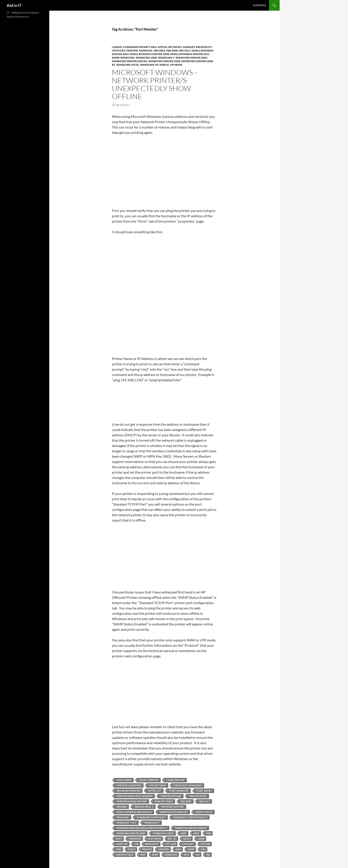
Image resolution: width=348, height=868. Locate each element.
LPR (136, 844)
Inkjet (187, 839)
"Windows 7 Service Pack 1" (190, 817)
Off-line (170, 844)
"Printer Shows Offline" (132, 801)
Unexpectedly (125, 855)
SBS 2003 (159, 50)
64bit (196, 833)
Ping (119, 849)
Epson (163, 47)
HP (170, 47)
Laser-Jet (122, 844)
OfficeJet (119, 50)
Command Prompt (136, 47)
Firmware (135, 839)
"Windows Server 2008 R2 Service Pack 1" (142, 828)
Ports (132, 849)
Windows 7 (166, 58)
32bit (184, 833)
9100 (208, 833)
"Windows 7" (152, 823)
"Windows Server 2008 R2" (191, 828)
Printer (132, 50)
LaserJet (189, 47)
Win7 (155, 855)
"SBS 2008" (186, 801)
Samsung (146, 50)
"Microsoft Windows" (188, 785)
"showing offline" (172, 807)
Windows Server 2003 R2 (130, 61)
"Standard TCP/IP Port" (151, 817)
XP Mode (176, 65)
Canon (117, 47)
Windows (128, 58)
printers (164, 849)
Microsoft (204, 47)
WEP (143, 855)
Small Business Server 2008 (149, 54)
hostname (154, 839)
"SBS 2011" (204, 801)
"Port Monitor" (179, 791)
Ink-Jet (172, 839)
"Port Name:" (204, 791)
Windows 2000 (146, 58)
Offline (205, 844)
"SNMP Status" (204, 812)
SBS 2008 (172, 50)
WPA (186, 855)
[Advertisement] (164, 172)
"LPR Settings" (157, 785)
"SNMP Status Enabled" (174, 812)
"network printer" (128, 791)
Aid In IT (14, 5)
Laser (201, 839)
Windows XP (149, 65)
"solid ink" (123, 817)
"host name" (124, 780)
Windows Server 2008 (164, 61)
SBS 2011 (185, 50)
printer (147, 849)
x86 (208, 855)
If (163, 407)
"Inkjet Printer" (149, 780)
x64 (198, 855)
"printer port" (198, 796)
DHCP (119, 839)
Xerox (164, 65)
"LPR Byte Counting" (129, 785)
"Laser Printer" (175, 780)
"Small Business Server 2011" (134, 812)
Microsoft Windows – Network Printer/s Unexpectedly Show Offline (155, 84)
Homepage (259, 5)
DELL (154, 47)
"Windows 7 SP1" (126, 823)
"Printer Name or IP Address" (134, 796)
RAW (178, 849)
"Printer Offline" (171, 796)
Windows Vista (128, 65)
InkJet (177, 47)
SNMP (116, 58)
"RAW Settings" (164, 801)
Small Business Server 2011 (190, 54)
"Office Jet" (155, 791)
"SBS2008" (122, 807)
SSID (203, 849)
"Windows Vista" (163, 833)
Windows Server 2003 (191, 58)
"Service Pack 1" (144, 807)
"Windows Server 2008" (131, 833)
